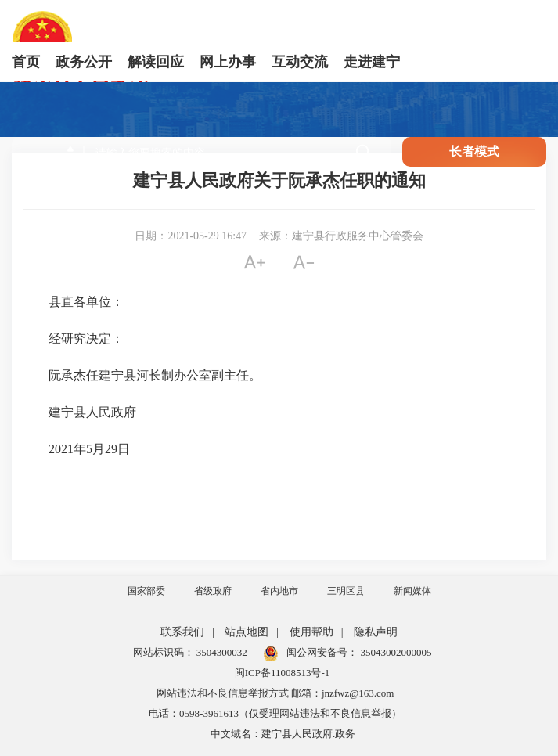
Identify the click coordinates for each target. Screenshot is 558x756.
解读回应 (156, 62)
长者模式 (474, 151)
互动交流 (300, 62)
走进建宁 (372, 62)
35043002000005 (394, 652)
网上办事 (228, 62)
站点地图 (247, 632)
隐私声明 (376, 632)
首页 (26, 62)
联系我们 (182, 632)
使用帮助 (311, 632)
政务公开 (84, 62)
